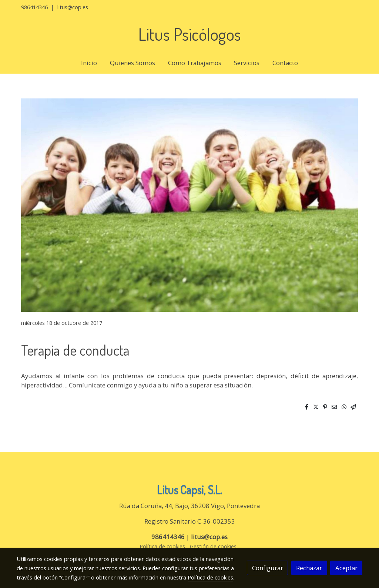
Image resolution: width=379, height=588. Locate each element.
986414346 (34, 7)
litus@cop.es (73, 7)
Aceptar (346, 568)
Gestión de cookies (213, 546)
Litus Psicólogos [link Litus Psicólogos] (189, 34)
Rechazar (309, 568)
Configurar (268, 568)
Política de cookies (162, 546)
